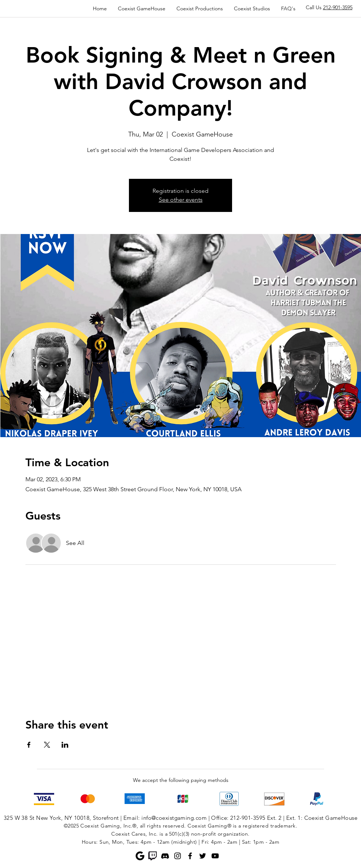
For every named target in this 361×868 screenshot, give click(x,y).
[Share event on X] (47, 745)
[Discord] (165, 856)
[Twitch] (153, 856)
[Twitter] (203, 856)
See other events (181, 200)
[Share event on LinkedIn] (65, 745)
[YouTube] (215, 856)
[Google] (140, 856)
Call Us (329, 7)
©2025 (71, 826)
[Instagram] (178, 856)
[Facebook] (190, 856)
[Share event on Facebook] (29, 745)
